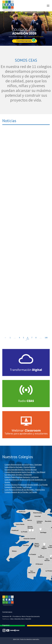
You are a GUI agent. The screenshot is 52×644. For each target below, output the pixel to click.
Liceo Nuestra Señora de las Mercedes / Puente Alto (25, 490)
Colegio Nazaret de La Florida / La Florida (21, 492)
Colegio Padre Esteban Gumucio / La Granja (22, 477)
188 (46, 338)
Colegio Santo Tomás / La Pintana (18, 487)
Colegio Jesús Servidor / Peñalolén (18, 475)
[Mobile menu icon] (48, 6)
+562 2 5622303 (26, 619)
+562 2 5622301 (15, 619)
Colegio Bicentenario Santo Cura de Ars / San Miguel (25, 472)
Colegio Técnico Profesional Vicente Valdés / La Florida (26, 485)
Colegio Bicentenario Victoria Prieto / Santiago (23, 464)
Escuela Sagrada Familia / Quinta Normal (21, 470)
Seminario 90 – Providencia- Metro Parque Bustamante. (21, 616)
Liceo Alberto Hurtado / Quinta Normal (20, 467)
